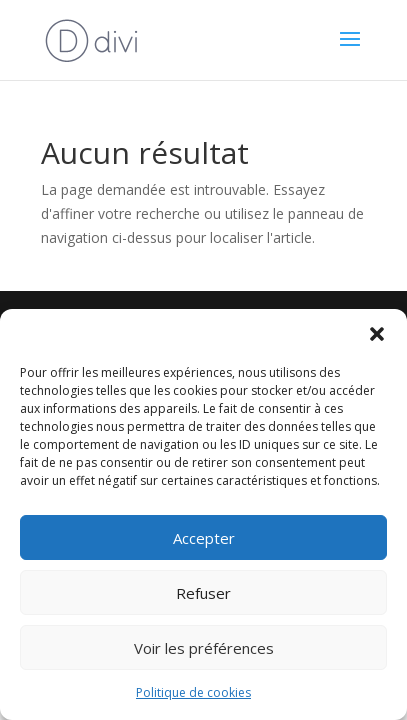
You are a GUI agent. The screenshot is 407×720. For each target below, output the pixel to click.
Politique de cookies (193, 692)
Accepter (204, 538)
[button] (377, 334)
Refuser (203, 593)
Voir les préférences (204, 648)
